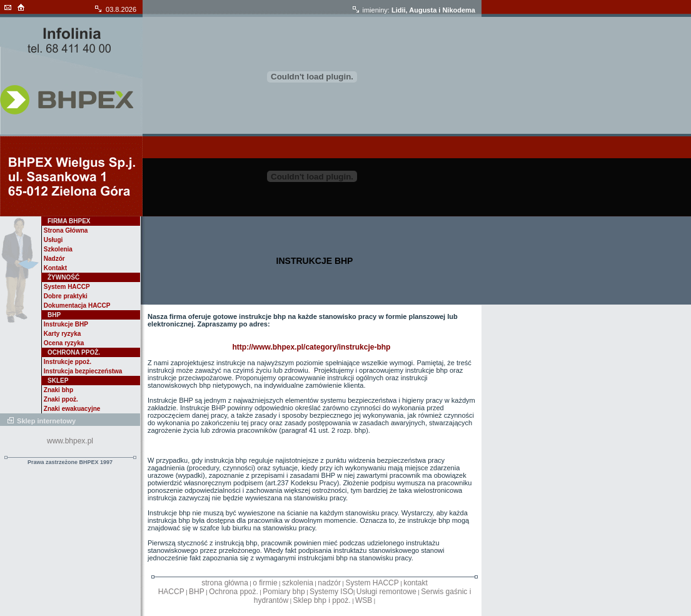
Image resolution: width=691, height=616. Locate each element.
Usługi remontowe (386, 592)
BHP (197, 592)
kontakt (416, 583)
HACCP (171, 592)
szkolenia (298, 583)
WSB (364, 600)
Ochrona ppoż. (234, 592)
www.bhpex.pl (70, 441)
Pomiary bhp (284, 592)
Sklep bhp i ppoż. (322, 600)
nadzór (329, 583)
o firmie (265, 583)
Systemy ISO (331, 592)
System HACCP (372, 583)
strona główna (225, 583)
